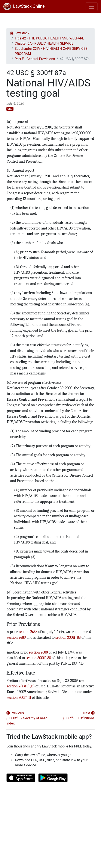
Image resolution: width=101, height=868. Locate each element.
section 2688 (28, 632)
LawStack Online (24, 6)
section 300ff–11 (19, 697)
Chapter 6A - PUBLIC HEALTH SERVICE (44, 43)
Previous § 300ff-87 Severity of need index (27, 718)
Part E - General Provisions (35, 59)
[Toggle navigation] (92, 7)
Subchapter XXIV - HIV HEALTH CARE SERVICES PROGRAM (51, 51)
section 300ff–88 (68, 637)
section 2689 (16, 637)
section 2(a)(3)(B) (21, 686)
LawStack (20, 33)
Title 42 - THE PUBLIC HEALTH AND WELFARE (49, 38)
